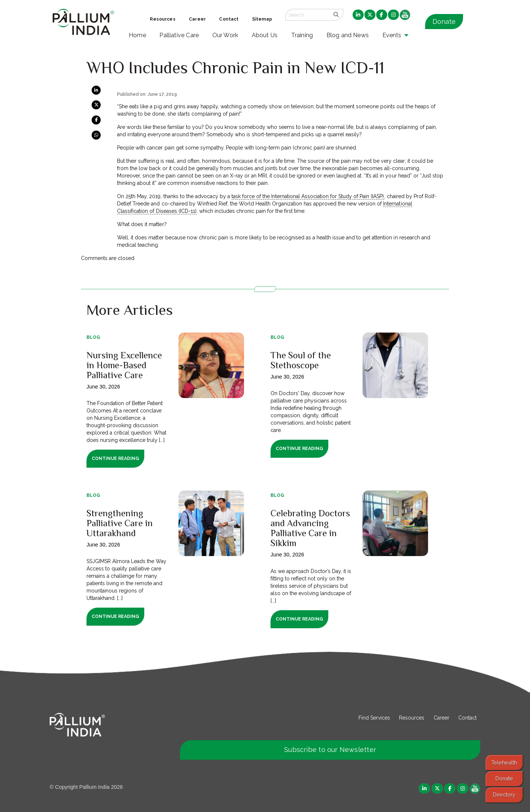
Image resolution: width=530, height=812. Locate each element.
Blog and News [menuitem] (348, 35)
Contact (467, 718)
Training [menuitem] (302, 35)
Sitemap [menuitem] (262, 19)
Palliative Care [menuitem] (179, 35)
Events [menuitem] (392, 35)
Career (441, 718)
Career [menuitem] (197, 19)
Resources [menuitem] (162, 19)
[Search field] (307, 15)
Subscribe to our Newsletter (330, 750)
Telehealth (504, 762)
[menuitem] (358, 15)
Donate (444, 22)
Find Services (374, 718)
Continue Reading (115, 458)
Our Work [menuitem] (225, 35)
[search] (336, 15)
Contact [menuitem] (229, 19)
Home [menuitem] (137, 35)
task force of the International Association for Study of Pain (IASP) (308, 196)
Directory (504, 795)
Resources (412, 718)
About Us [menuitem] (265, 35)
